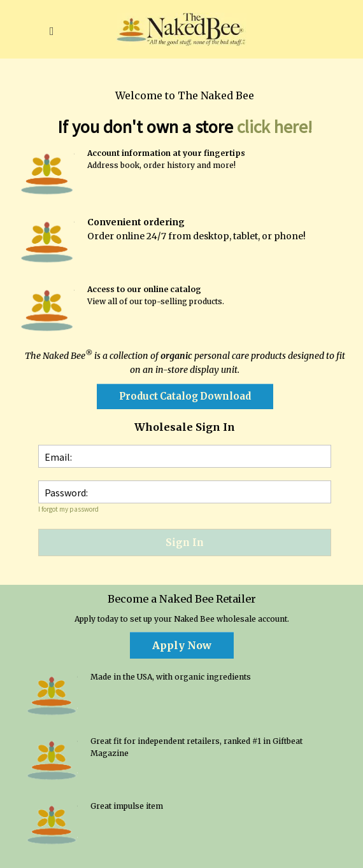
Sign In (185, 542)
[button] (52, 30)
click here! (274, 127)
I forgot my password (68, 509)
